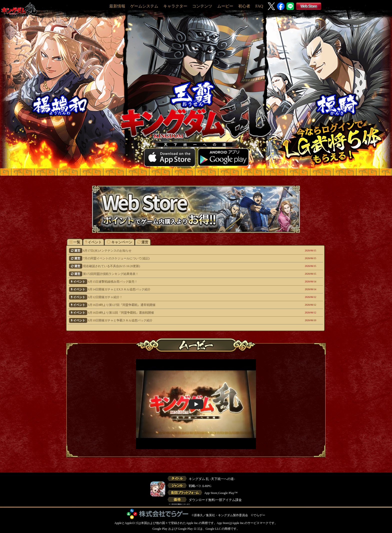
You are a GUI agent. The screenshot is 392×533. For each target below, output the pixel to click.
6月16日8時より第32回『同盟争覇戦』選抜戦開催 (171, 313)
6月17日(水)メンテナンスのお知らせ (171, 251)
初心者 (244, 6)
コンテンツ (202, 6)
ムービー (225, 6)
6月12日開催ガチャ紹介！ (171, 297)
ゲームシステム (144, 6)
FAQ (259, 6)
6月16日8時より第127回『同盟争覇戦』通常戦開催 (171, 305)
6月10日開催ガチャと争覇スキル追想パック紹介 (171, 320)
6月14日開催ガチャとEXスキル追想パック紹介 (171, 289)
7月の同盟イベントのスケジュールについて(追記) (171, 258)
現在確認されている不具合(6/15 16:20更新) (171, 266)
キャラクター (175, 6)
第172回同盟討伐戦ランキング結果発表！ (171, 274)
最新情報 (117, 6)
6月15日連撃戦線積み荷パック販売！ (171, 282)
